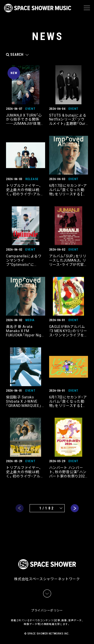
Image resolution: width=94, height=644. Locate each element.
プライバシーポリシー (47, 610)
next (75, 508)
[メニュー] (87, 8)
